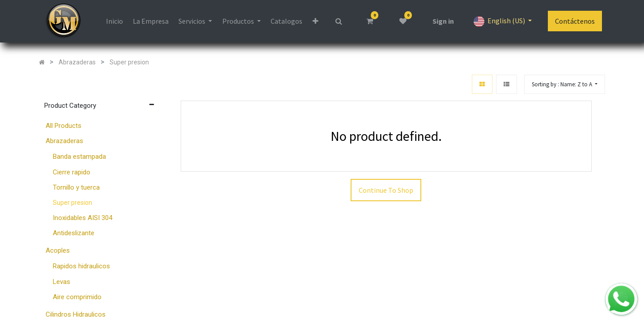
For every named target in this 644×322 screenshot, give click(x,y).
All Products (64, 126)
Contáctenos (575, 21)
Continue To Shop (386, 191)
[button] (565, 85)
